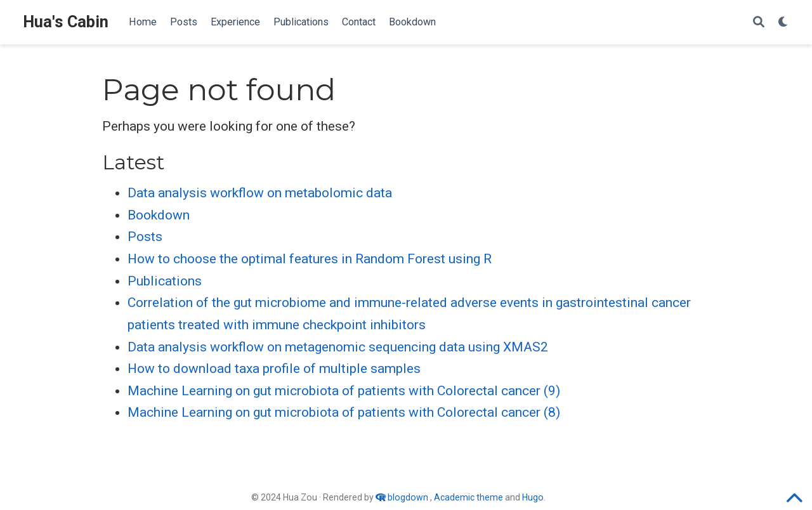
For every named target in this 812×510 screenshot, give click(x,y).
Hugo (533, 497)
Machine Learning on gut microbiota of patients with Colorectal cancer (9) (344, 391)
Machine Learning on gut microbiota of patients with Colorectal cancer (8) (344, 412)
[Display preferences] (783, 23)
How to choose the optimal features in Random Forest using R (310, 259)
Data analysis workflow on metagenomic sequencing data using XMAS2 (338, 347)
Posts (145, 237)
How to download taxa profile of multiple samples (274, 369)
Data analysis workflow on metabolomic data (260, 193)
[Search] (759, 23)
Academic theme (468, 497)
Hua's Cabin (66, 22)
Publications (165, 281)
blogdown (408, 497)
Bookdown (159, 215)
